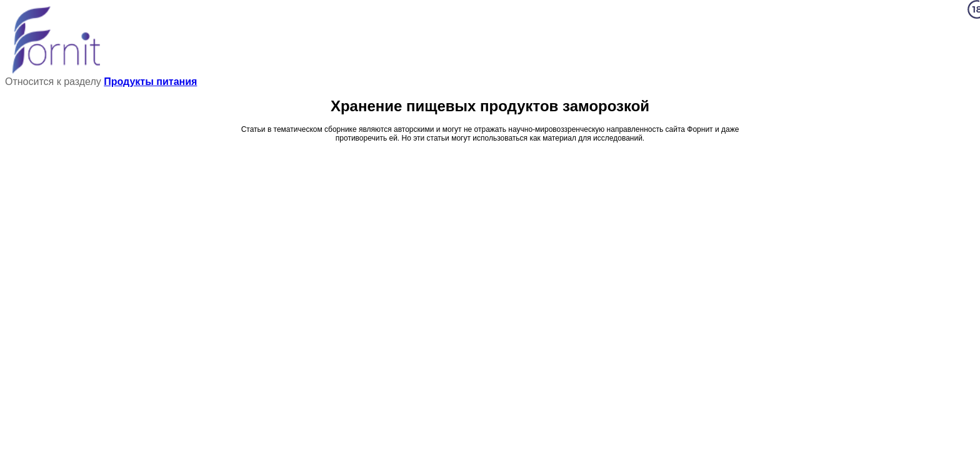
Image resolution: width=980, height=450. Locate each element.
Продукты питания (150, 82)
